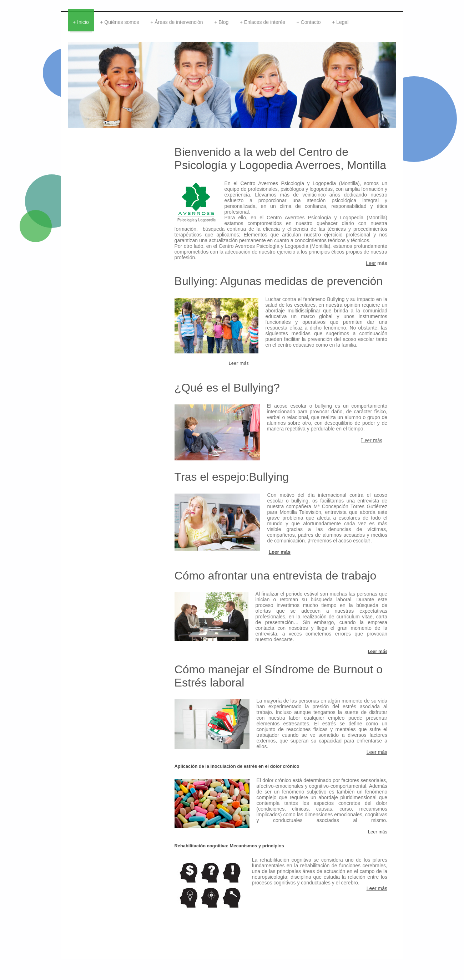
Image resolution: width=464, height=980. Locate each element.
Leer (371, 263)
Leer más (372, 440)
